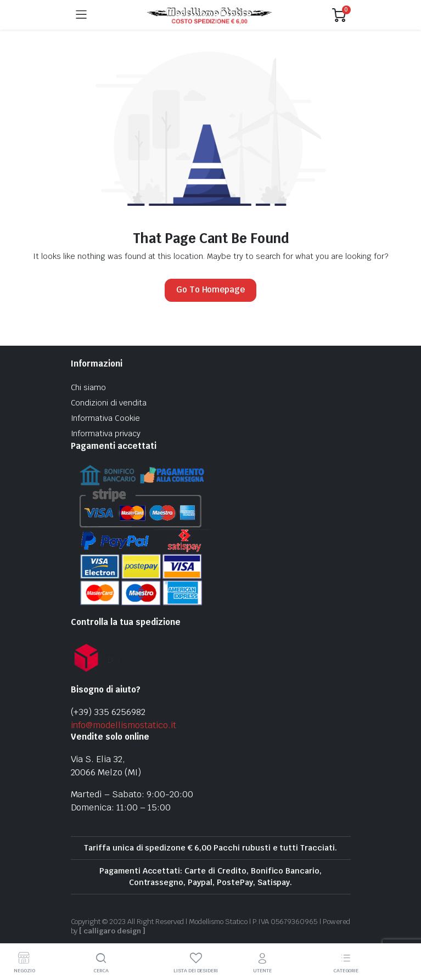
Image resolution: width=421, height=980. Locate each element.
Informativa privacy (106, 433)
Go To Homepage (211, 289)
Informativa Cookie (105, 418)
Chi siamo (89, 387)
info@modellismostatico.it (124, 725)
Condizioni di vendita (109, 403)
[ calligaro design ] (112, 931)
